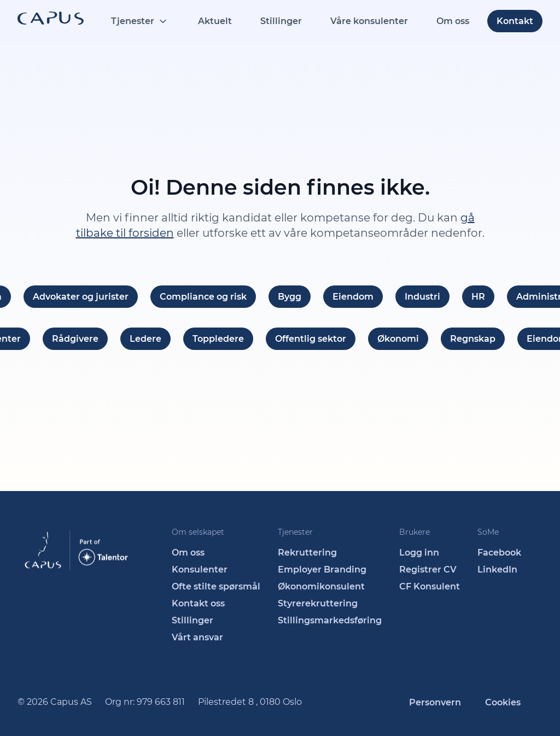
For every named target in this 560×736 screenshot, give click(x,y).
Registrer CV (428, 569)
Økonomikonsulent (321, 586)
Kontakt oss (198, 603)
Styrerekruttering (318, 603)
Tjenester (133, 21)
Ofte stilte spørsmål (216, 586)
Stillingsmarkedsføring (330, 620)
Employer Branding (322, 569)
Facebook (499, 553)
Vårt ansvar (197, 637)
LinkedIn (497, 569)
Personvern (435, 702)
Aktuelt (215, 21)
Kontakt (515, 21)
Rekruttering (307, 553)
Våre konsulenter (369, 21)
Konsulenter (200, 569)
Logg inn (419, 553)
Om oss (453, 21)
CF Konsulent (430, 586)
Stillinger (281, 21)
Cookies (503, 702)
